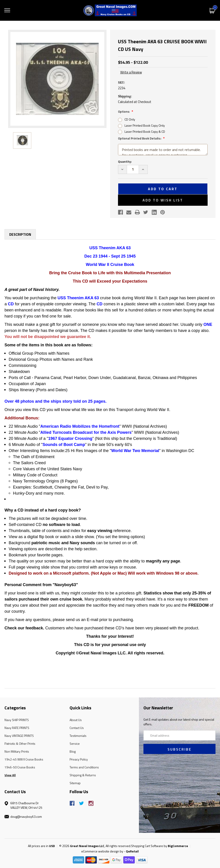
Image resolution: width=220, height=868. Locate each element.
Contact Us (77, 728)
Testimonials (78, 736)
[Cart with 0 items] (213, 10)
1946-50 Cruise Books (20, 767)
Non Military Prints (17, 751)
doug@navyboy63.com (26, 817)
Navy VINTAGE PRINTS (19, 736)
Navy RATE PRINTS (17, 728)
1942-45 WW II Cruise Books (24, 759)
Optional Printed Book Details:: (140, 138)
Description (20, 234)
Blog (73, 751)
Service (75, 744)
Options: (124, 111)
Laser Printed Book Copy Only (145, 125)
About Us (76, 720)
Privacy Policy (79, 759)
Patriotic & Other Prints (20, 744)
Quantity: (125, 161)
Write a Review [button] (131, 72)
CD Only (130, 119)
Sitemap (75, 783)
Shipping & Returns (83, 775)
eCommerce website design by (102, 851)
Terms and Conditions (84, 767)
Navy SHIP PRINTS (17, 720)
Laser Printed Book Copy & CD (145, 131)
